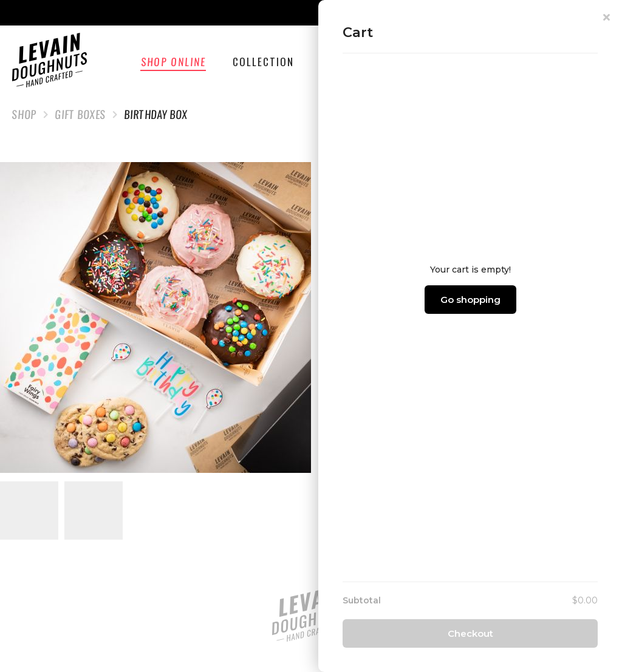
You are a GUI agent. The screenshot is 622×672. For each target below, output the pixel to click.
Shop (24, 114)
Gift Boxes (80, 114)
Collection (265, 62)
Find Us (494, 62)
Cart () (571, 62)
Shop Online (176, 62)
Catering (344, 62)
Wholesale (422, 62)
